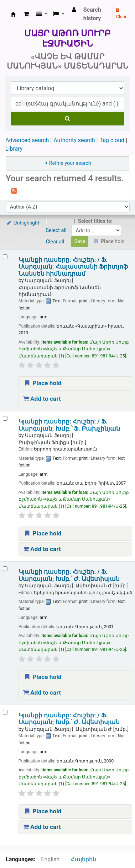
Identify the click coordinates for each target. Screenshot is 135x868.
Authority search (74, 140)
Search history (92, 14)
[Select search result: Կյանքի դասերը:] (5, 257)
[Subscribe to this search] (14, 190)
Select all (56, 230)
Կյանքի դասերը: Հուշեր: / (73, 267)
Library (14, 149)
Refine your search (70, 163)
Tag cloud (112, 140)
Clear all (55, 242)
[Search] (67, 119)
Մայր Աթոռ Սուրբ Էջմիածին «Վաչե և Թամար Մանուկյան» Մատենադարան (13, 14)
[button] (26, 14)
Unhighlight (23, 223)
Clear (121, 14)
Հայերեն (84, 859)
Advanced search (27, 140)
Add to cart (42, 399)
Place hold (42, 383)
